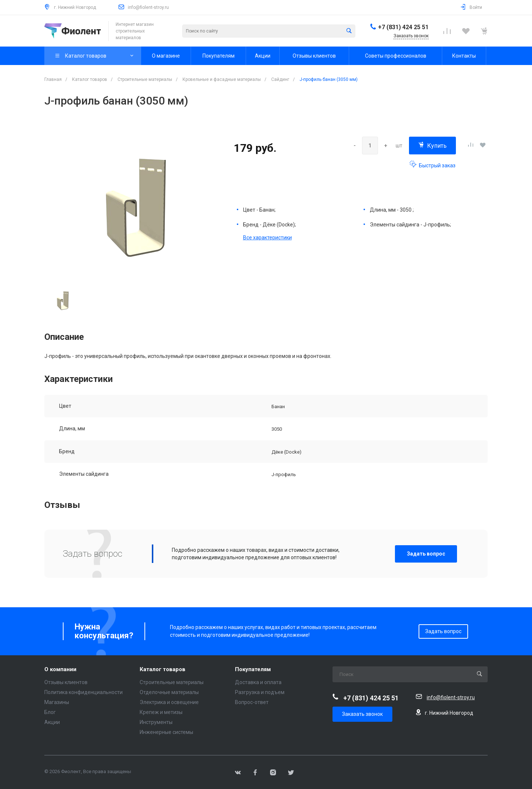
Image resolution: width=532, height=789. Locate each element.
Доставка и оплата (258, 682)
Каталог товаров (163, 670)
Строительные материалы (172, 682)
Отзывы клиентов (66, 682)
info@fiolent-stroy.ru (148, 7)
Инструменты (156, 722)
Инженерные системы (166, 732)
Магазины (57, 702)
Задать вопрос (426, 554)
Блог (50, 712)
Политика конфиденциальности (83, 692)
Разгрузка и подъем (260, 692)
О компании (60, 670)
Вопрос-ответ (252, 702)
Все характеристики (267, 238)
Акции (52, 722)
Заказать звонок (362, 714)
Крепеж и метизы (161, 712)
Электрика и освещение (169, 702)
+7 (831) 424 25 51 (403, 27)
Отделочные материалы (169, 692)
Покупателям (253, 670)
